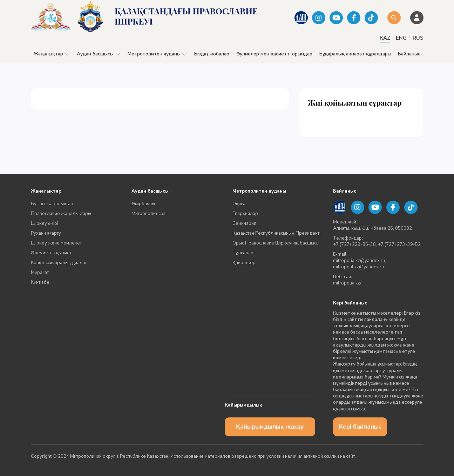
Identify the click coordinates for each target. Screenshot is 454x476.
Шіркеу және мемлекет (56, 243)
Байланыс (409, 54)
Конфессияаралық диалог (59, 263)
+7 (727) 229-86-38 (354, 244)
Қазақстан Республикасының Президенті (276, 233)
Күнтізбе (40, 282)
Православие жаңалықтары (61, 214)
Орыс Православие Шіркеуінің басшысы (276, 243)
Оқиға (239, 204)
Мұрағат (40, 273)
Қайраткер (244, 263)
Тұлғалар (243, 253)
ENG (401, 38)
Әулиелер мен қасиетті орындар (274, 54)
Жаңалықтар (52, 54)
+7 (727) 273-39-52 (399, 244)
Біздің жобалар (212, 54)
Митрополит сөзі (149, 214)
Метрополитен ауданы (158, 54)
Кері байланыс (360, 427)
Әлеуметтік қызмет (51, 253)
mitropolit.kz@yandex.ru (358, 267)
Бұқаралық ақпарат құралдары (355, 54)
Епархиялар (245, 214)
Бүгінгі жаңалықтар (52, 204)
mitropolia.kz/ (347, 283)
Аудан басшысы (99, 54)
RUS (418, 38)
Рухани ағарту (46, 233)
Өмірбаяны (143, 204)
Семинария (244, 223)
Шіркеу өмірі (45, 223)
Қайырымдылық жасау (270, 427)
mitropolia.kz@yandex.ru (359, 261)
